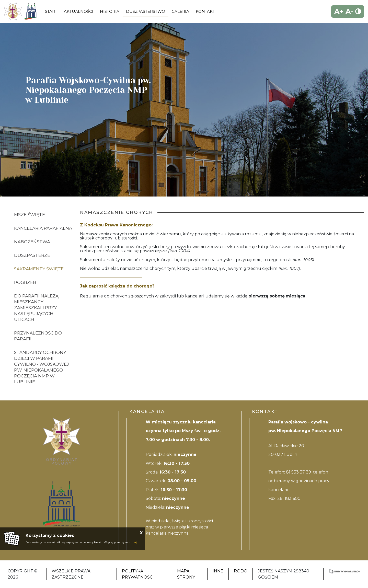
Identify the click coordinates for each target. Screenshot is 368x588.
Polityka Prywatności (138, 574)
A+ (339, 11)
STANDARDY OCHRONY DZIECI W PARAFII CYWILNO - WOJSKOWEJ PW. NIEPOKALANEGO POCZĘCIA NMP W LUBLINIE (42, 367)
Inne (218, 571)
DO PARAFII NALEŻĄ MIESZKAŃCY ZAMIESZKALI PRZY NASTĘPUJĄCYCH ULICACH (36, 308)
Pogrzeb (25, 282)
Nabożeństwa (32, 242)
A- (349, 11)
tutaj (134, 542)
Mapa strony (186, 574)
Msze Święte (30, 215)
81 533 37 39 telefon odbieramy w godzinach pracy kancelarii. (299, 481)
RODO (241, 571)
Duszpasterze (32, 255)
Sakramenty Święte (39, 269)
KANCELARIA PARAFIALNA (43, 228)
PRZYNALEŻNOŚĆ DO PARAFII (38, 336)
